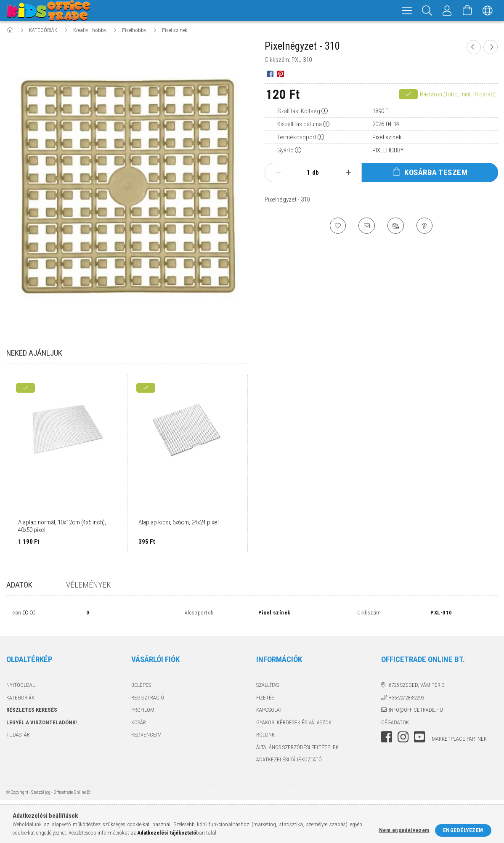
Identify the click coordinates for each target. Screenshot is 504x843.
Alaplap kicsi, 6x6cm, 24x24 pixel (179, 524)
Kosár (139, 724)
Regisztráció (148, 699)
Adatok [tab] (19, 586)
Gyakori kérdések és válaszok (294, 724)
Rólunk (265, 736)
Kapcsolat (269, 711)
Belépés (141, 686)
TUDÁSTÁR (18, 736)
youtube (419, 738)
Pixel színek (387, 138)
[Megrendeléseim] (447, 11)
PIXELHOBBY (388, 152)
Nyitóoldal (21, 686)
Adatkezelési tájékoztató (289, 761)
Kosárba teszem (436, 174)
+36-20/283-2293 (406, 699)
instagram (403, 738)
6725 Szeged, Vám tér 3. (417, 686)
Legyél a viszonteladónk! (42, 724)
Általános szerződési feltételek (297, 749)
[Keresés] (427, 11)
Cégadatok (395, 724)
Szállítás (268, 686)
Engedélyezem (463, 830)
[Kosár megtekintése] (467, 11)
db (316, 174)
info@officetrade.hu (416, 711)
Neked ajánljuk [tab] (34, 354)
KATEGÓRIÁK (20, 699)
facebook (387, 738)
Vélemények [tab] (89, 586)
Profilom (143, 711)
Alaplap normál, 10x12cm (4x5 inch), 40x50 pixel (62, 527)
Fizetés (265, 699)
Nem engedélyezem (404, 830)
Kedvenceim (146, 736)
